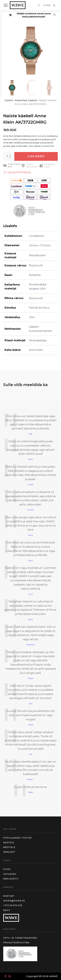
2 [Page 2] (31, 800)
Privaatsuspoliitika (16, 943)
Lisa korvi (36, 156)
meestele (9, 847)
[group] (30, 51)
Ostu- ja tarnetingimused (20, 938)
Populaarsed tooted (18, 838)
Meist (7, 910)
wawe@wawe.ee (14, 901)
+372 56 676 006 (13, 905)
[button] (12, 88)
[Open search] (39, 6)
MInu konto (11, 879)
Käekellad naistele (26, 100)
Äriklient (9, 852)
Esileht (9, 100)
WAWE (18, 5)
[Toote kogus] (8, 156)
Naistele (9, 843)
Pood (7, 869)
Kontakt (9, 896)
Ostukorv (10, 874)
